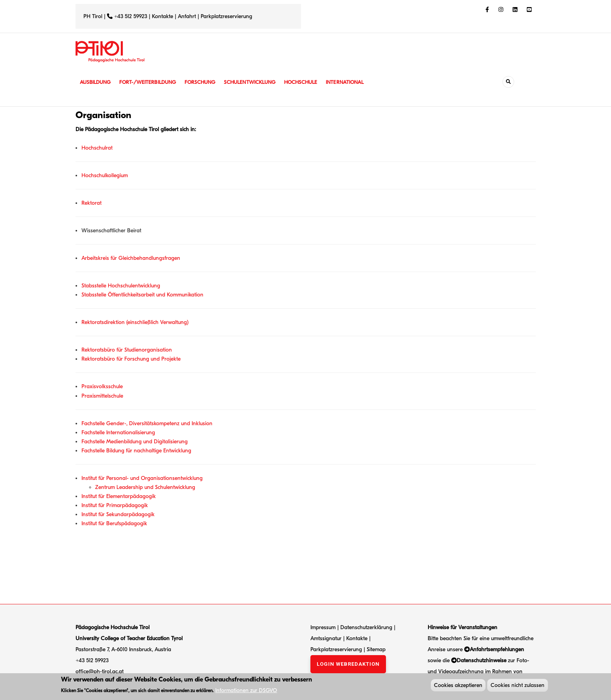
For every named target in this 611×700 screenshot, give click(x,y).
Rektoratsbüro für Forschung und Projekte (131, 359)
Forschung (206, 82)
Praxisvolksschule (102, 386)
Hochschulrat (97, 148)
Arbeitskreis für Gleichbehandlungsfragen (131, 258)
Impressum (323, 627)
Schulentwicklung (258, 82)
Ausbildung (96, 82)
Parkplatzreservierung (226, 16)
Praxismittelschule (102, 396)
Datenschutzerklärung (366, 627)
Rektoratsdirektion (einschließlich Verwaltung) (135, 322)
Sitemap (376, 649)
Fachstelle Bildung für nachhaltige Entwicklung (136, 451)
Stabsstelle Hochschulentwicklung (121, 286)
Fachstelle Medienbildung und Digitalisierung (135, 442)
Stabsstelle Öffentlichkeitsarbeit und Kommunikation (142, 295)
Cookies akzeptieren (458, 686)
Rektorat (91, 203)
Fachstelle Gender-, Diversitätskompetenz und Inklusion (147, 423)
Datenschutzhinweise (482, 660)
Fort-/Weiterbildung (151, 82)
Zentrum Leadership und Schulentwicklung (145, 487)
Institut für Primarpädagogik (115, 505)
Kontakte (162, 16)
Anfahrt (188, 16)
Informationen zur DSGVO (246, 691)
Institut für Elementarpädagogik (119, 496)
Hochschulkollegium (105, 175)
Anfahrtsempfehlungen (497, 649)
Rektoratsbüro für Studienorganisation (127, 350)
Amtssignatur (327, 638)
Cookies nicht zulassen (518, 686)
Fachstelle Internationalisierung (118, 432)
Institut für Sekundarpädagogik (118, 514)
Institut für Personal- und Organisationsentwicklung (142, 478)
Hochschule (311, 82)
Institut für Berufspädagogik (114, 523)
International (358, 82)
